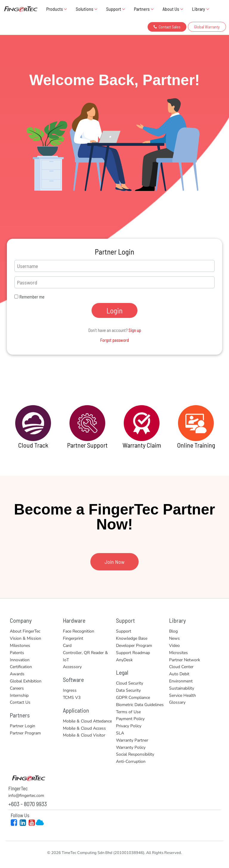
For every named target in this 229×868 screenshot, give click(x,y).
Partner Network (185, 660)
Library (201, 9)
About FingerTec (25, 631)
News (174, 638)
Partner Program (25, 733)
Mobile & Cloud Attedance (87, 721)
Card (67, 646)
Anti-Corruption (131, 761)
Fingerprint (73, 638)
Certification (21, 667)
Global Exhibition (26, 681)
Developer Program (134, 646)
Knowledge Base (132, 638)
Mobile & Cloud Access (84, 728)
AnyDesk (124, 660)
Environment (181, 681)
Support (116, 9)
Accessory (72, 667)
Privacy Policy (129, 726)
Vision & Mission (25, 638)
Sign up (135, 330)
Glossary (177, 702)
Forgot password (114, 340)
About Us (173, 9)
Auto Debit (179, 674)
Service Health (182, 695)
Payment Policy (130, 719)
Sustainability (182, 688)
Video (174, 646)
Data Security (128, 690)
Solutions (86, 9)
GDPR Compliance (133, 698)
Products (57, 9)
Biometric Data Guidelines (140, 705)
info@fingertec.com (26, 796)
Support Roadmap (133, 653)
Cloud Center (181, 667)
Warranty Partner (132, 740)
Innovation (20, 660)
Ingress (70, 690)
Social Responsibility (135, 754)
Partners (144, 9)
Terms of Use (128, 712)
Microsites (178, 653)
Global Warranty (207, 27)
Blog (173, 631)
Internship (19, 695)
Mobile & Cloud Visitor (84, 735)
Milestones (20, 646)
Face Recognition (79, 631)
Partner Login (23, 726)
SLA (120, 733)
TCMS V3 (72, 698)
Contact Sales (167, 27)
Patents (17, 653)
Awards (17, 674)
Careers (17, 688)
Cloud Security (130, 683)
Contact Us (20, 702)
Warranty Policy (131, 747)
